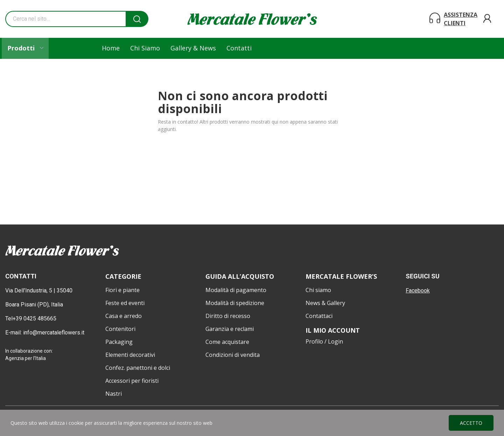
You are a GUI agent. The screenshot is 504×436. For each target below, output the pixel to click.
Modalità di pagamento (236, 290)
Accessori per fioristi (132, 381)
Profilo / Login (324, 341)
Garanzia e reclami (230, 329)
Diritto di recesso (228, 316)
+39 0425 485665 (34, 319)
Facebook (418, 290)
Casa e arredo (124, 316)
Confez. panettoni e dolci (138, 368)
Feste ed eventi (125, 303)
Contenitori (120, 329)
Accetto (471, 423)
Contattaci (319, 316)
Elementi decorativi (130, 355)
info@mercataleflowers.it (54, 333)
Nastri (114, 394)
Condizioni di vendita (233, 355)
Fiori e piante (122, 290)
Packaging (119, 342)
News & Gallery (325, 303)
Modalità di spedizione (235, 303)
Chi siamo (318, 290)
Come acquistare (227, 342)
